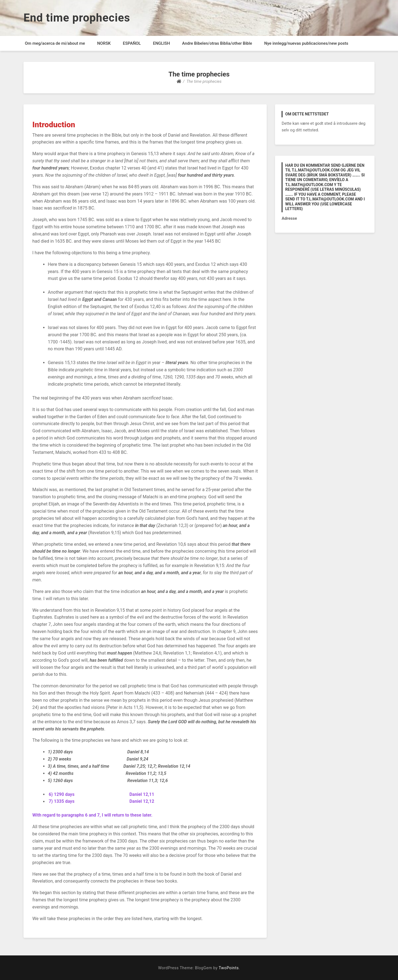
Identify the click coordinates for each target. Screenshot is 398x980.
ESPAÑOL (132, 43)
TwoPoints (229, 968)
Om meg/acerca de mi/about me (55, 43)
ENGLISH (161, 43)
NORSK (104, 43)
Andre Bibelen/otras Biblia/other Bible (217, 43)
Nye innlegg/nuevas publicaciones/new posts (306, 43)
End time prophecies (77, 18)
